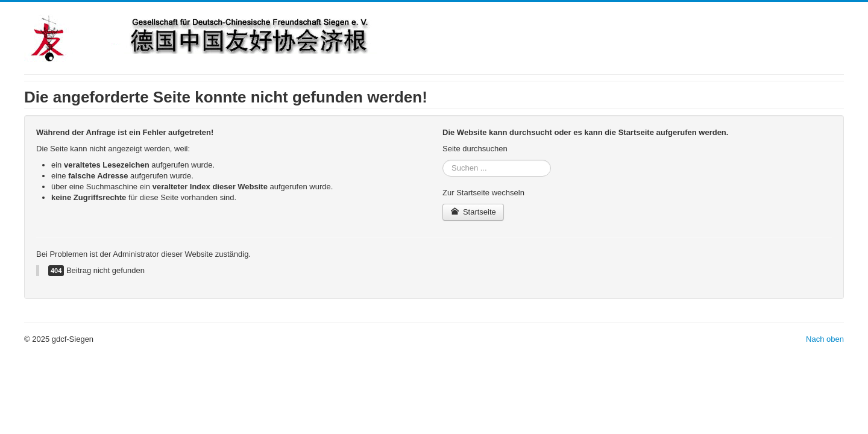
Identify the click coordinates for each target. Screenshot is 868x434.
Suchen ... (443, 160)
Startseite (473, 212)
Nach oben (825, 339)
